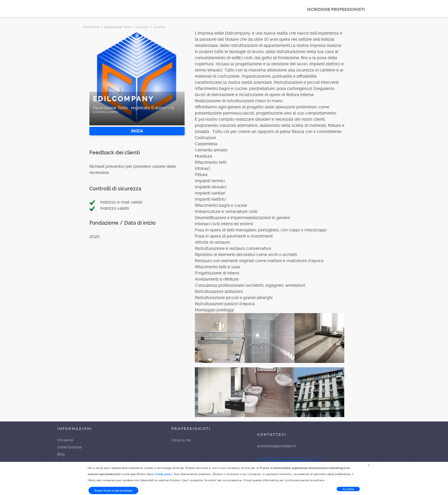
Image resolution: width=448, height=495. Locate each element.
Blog (61, 454)
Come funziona (69, 447)
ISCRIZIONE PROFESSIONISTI (336, 9)
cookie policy (163, 474)
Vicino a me (181, 440)
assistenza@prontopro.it (276, 446)
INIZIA (137, 131)
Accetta (348, 489)
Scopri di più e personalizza (113, 490)
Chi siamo (65, 440)
